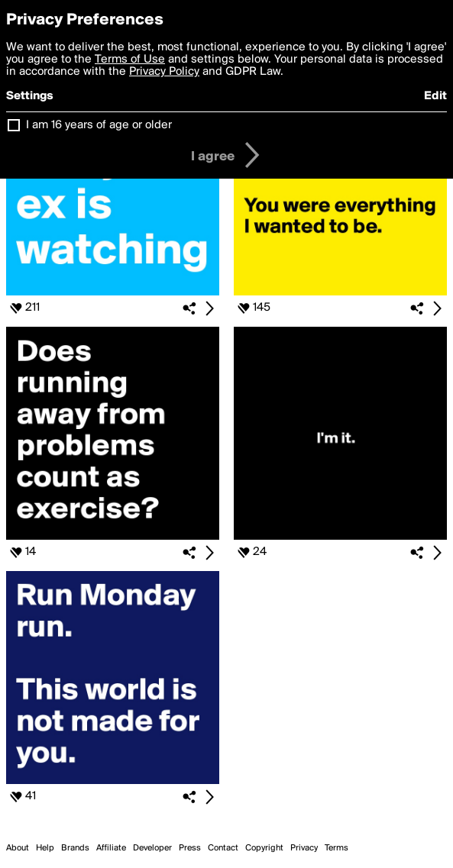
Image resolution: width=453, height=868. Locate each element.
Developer (152, 848)
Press (190, 848)
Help (45, 848)
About (18, 848)
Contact (223, 848)
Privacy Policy (164, 72)
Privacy (304, 848)
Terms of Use (130, 60)
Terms (337, 848)
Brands (75, 848)
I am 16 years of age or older (99, 125)
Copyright (264, 848)
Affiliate (111, 848)
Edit (435, 96)
